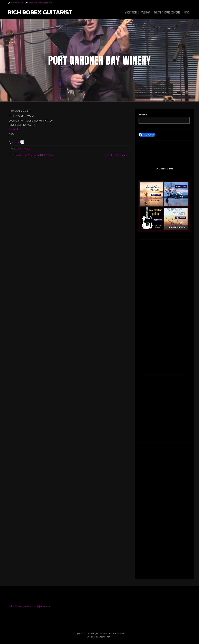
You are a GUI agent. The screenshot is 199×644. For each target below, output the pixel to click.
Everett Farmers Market (117, 155)
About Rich (131, 12)
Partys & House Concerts (167, 12)
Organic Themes (106, 637)
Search (143, 115)
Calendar (145, 12)
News (187, 12)
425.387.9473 (17, 3)
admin (15, 142)
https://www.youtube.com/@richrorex (30, 606)
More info (14, 129)
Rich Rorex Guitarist (40, 12)
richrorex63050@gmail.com (40, 3)
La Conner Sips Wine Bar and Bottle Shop (33, 155)
